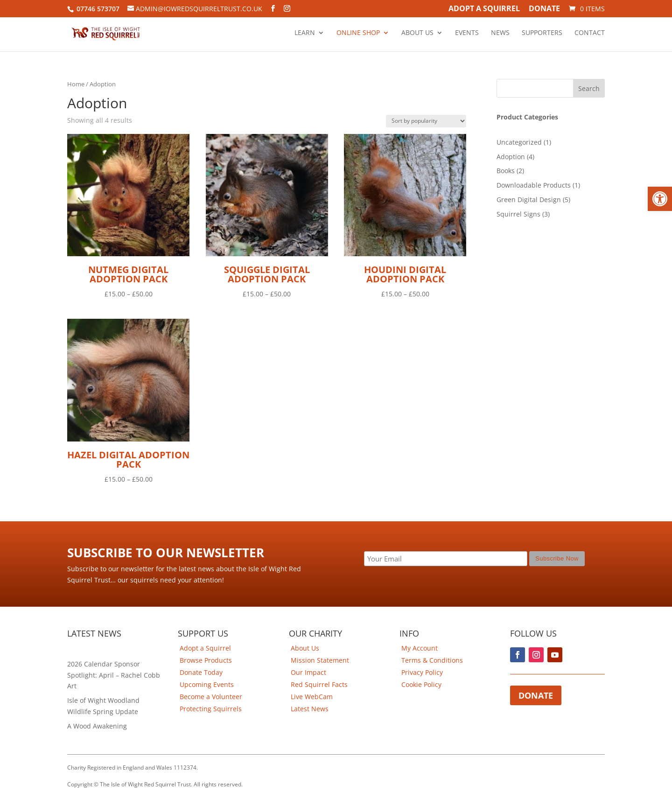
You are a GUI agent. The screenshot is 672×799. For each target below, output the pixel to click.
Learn (305, 33)
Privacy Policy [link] (422, 672)
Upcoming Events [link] (207, 684)
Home (76, 84)
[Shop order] (426, 121)
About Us (417, 33)
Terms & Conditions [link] (432, 660)
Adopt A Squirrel (484, 9)
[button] (660, 199)
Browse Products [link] (206, 660)
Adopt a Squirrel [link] (205, 648)
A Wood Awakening (97, 726)
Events (467, 33)
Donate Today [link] (201, 672)
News (500, 33)
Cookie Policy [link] (421, 684)
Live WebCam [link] (312, 697)
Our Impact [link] (308, 672)
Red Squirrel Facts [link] (319, 684)
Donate (544, 9)
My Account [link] (420, 648)
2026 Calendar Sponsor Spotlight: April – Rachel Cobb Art (114, 675)
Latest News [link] (310, 709)
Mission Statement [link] (320, 660)
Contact (590, 33)
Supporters (542, 33)
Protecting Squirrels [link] (211, 709)
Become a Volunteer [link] (211, 697)
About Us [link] (305, 648)
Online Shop (358, 33)
